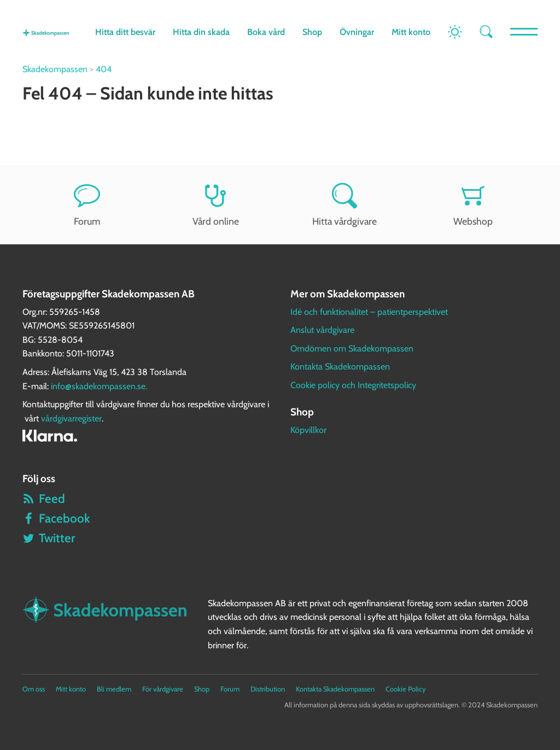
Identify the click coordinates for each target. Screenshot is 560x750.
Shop (312, 32)
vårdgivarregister (71, 418)
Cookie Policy (406, 689)
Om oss (34, 689)
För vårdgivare (163, 689)
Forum (87, 205)
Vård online (215, 205)
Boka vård (266, 32)
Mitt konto (411, 32)
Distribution (268, 689)
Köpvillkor (308, 430)
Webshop (474, 205)
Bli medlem (114, 689)
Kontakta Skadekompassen (340, 367)
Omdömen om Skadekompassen (352, 348)
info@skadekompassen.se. (99, 386)
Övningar (357, 32)
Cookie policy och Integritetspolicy (353, 385)
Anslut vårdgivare (322, 330)
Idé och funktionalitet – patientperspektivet (369, 312)
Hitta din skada (201, 32)
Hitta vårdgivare (345, 205)
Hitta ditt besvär (125, 32)
